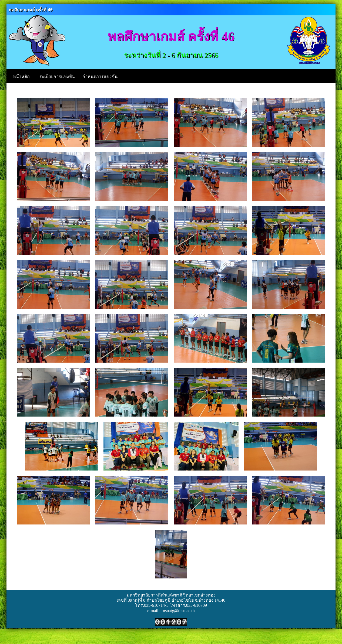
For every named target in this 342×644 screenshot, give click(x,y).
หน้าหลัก (21, 76)
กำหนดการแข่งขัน (100, 76)
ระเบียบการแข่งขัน (57, 76)
